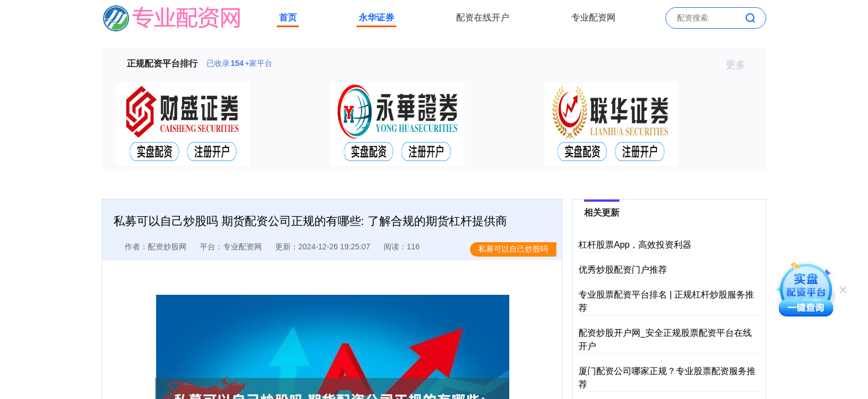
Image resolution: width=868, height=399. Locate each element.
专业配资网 (593, 17)
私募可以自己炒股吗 (513, 249)
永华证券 (376, 17)
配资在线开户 (483, 17)
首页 (288, 17)
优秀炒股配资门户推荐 (623, 270)
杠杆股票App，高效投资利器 (635, 245)
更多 (740, 65)
